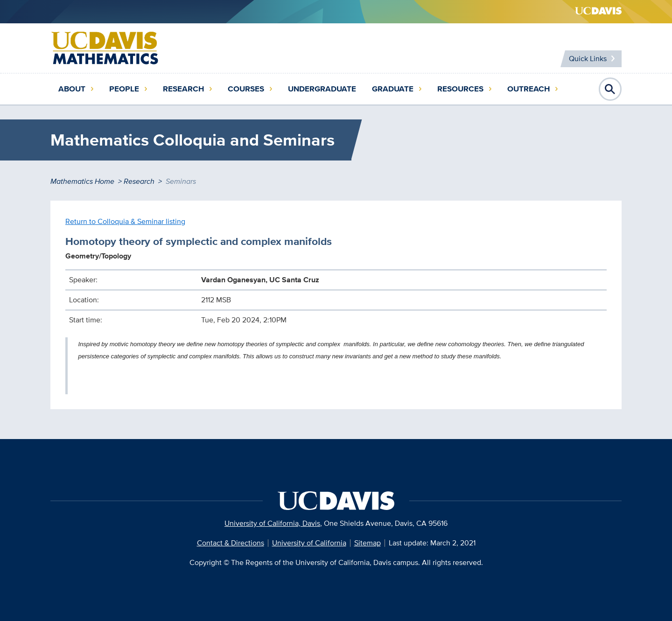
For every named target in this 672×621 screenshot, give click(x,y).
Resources (460, 89)
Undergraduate (322, 89)
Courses (246, 89)
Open (610, 89)
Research (183, 89)
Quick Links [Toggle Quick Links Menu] (588, 59)
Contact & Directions (231, 543)
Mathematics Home (82, 181)
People (124, 89)
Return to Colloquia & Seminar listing (125, 221)
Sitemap (367, 543)
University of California (309, 543)
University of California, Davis (272, 523)
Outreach (528, 89)
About (72, 89)
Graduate (393, 89)
